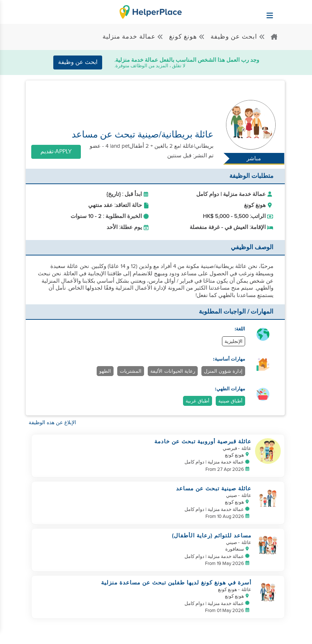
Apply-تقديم (56, 152)
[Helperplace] (288, 12)
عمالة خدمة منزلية (133, 37)
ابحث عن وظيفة (238, 37)
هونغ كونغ (187, 37)
